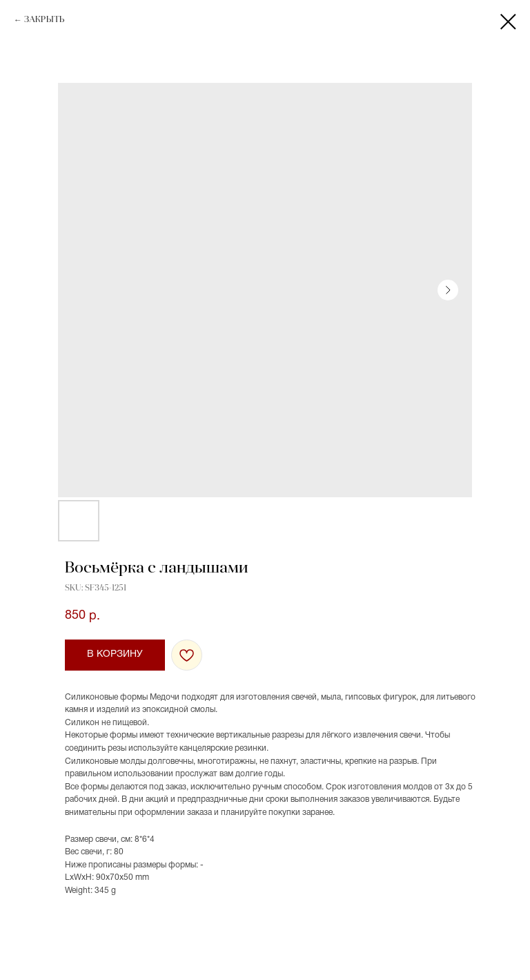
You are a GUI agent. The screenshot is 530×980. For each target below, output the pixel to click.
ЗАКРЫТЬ (45, 20)
